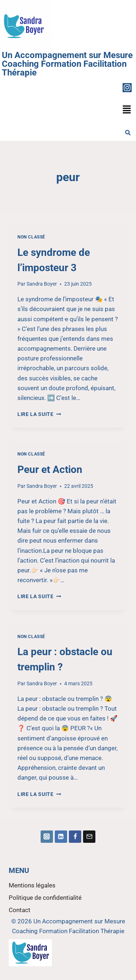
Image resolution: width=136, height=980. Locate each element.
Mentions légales (32, 885)
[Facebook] (75, 837)
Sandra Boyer (42, 284)
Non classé (31, 237)
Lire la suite (39, 414)
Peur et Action (50, 469)
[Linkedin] (61, 837)
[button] (127, 110)
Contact (20, 910)
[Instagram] (47, 837)
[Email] (89, 837)
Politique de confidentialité (45, 898)
